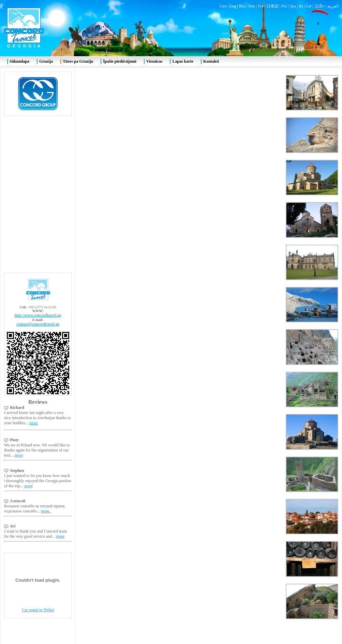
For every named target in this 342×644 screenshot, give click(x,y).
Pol (284, 6)
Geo (223, 6)
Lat (309, 6)
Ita (301, 6)
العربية (333, 6)
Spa (293, 6)
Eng (233, 6)
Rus (242, 6)
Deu (252, 6)
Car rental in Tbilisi (38, 610)
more (34, 423)
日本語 (272, 6)
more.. (46, 511)
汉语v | (321, 6)
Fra (261, 6)
